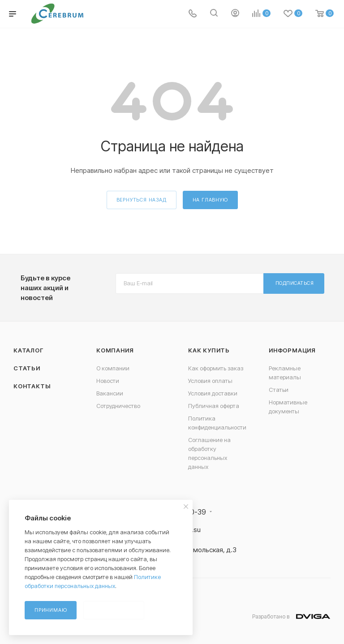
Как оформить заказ (216, 368)
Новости (108, 381)
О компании (113, 368)
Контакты (32, 386)
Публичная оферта (214, 406)
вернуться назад (142, 200)
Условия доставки (213, 393)
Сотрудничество (118, 406)
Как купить (209, 350)
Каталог (28, 350)
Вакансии (110, 393)
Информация (292, 350)
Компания (115, 350)
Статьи (27, 368)
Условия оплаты (210, 381)
